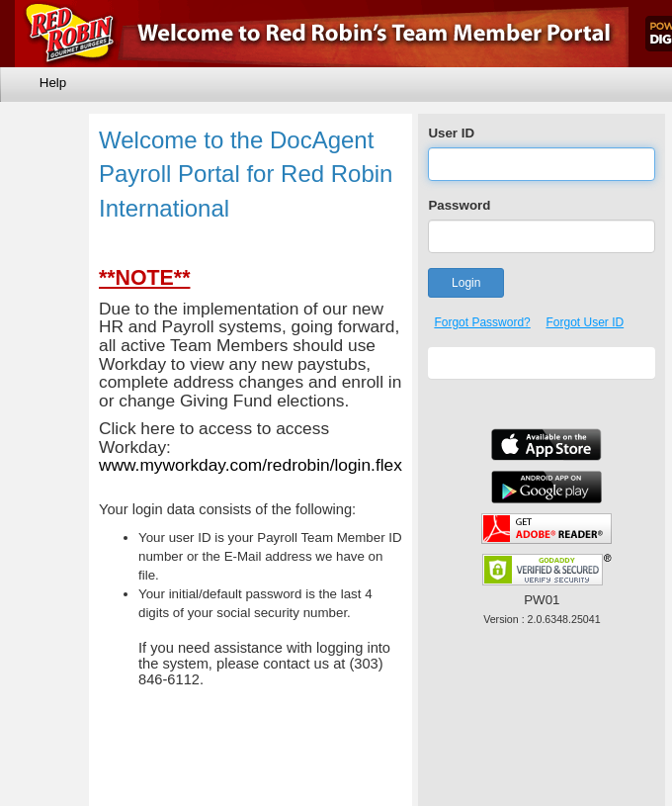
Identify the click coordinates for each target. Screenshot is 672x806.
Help (53, 83)
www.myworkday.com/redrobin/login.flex (251, 465)
